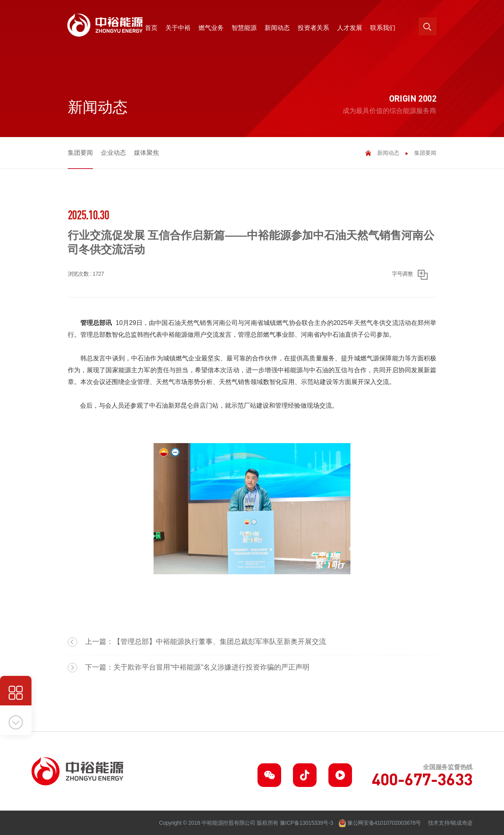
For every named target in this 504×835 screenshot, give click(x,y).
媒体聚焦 (146, 153)
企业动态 (113, 153)
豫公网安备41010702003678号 (384, 823)
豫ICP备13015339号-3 (307, 823)
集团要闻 (80, 153)
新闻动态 (388, 153)
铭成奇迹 (462, 823)
